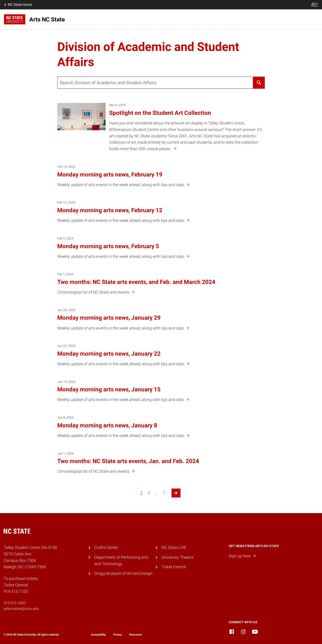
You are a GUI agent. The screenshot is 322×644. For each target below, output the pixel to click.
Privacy (118, 635)
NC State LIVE (174, 547)
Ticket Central (174, 567)
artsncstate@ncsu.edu (21, 609)
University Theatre (177, 557)
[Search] (259, 83)
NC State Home (18, 5)
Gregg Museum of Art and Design (123, 573)
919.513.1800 (15, 603)
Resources (136, 635)
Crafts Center (106, 547)
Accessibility (98, 635)
